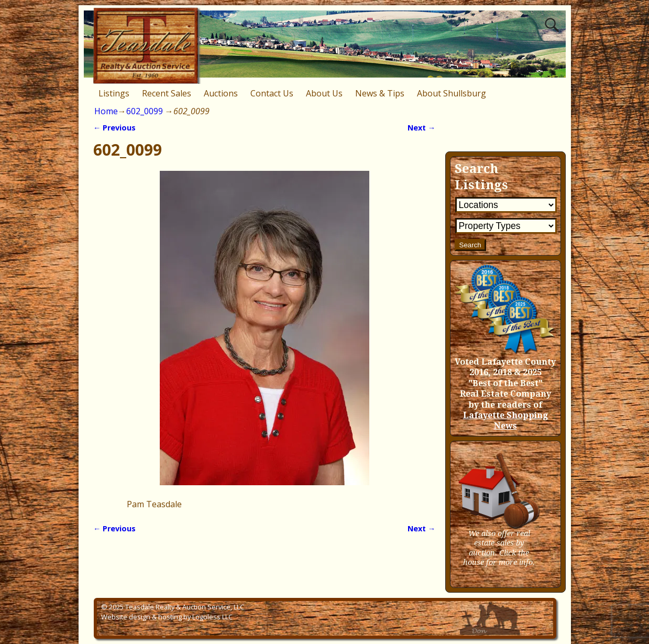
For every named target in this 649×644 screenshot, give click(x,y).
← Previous (114, 128)
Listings (114, 93)
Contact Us (272, 93)
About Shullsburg (452, 93)
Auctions (221, 93)
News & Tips (380, 93)
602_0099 (145, 111)
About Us (324, 93)
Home (106, 111)
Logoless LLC (212, 617)
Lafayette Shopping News (505, 421)
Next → (421, 128)
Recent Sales (167, 93)
